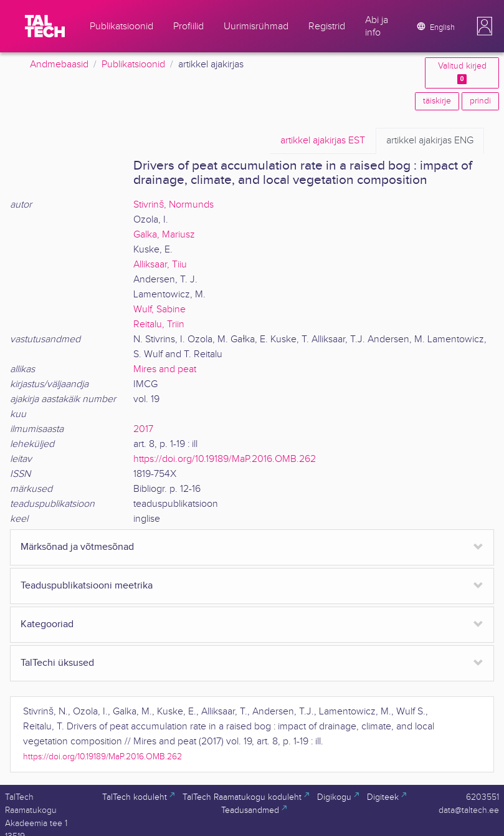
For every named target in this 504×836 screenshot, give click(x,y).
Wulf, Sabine (159, 310)
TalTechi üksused (57, 663)
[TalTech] (45, 26)
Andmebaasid (59, 65)
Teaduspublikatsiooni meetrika (87, 586)
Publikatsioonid (133, 65)
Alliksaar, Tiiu (160, 265)
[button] (485, 26)
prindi (480, 101)
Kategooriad (47, 624)
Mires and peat (165, 369)
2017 (143, 429)
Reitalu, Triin (159, 324)
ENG (430, 141)
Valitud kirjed (462, 73)
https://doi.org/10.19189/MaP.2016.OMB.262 (225, 459)
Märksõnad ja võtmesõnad (77, 547)
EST (323, 141)
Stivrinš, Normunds (174, 205)
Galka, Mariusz (164, 235)
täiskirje (437, 101)
